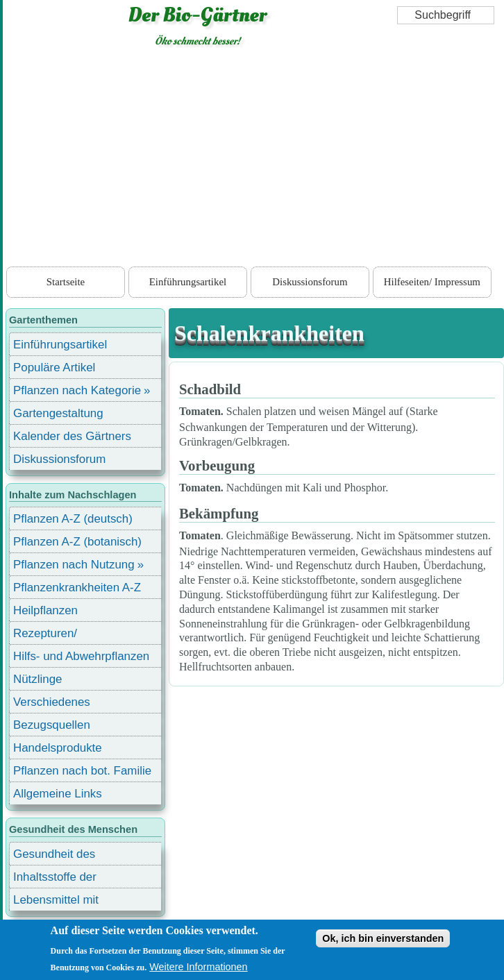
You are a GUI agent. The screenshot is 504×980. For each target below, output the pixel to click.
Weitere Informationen (198, 967)
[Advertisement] (253, 160)
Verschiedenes (52, 702)
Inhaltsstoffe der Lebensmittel (55, 879)
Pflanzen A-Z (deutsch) (73, 519)
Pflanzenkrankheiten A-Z (77, 588)
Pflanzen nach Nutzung (74, 565)
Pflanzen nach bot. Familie (82, 771)
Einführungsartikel (188, 282)
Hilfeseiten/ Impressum (432, 282)
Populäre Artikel (54, 367)
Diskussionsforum (310, 282)
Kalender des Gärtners (72, 436)
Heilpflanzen (45, 610)
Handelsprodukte (58, 748)
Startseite (66, 282)
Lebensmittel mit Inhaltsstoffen (56, 902)
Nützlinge (37, 679)
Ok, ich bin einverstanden (383, 938)
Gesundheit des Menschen (54, 856)
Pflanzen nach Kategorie (77, 390)
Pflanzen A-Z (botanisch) (77, 542)
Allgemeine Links (58, 794)
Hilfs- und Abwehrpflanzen (81, 656)
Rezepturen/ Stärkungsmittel (53, 635)
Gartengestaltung (58, 413)
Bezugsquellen (52, 725)
